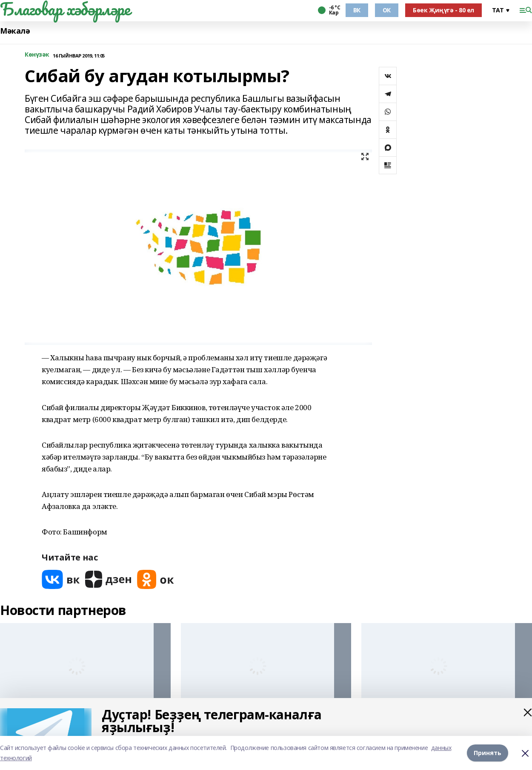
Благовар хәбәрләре (65, 9)
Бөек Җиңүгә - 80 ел (443, 10)
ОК (387, 10)
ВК (357, 10)
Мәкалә (15, 31)
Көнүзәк (37, 55)
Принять (488, 753)
